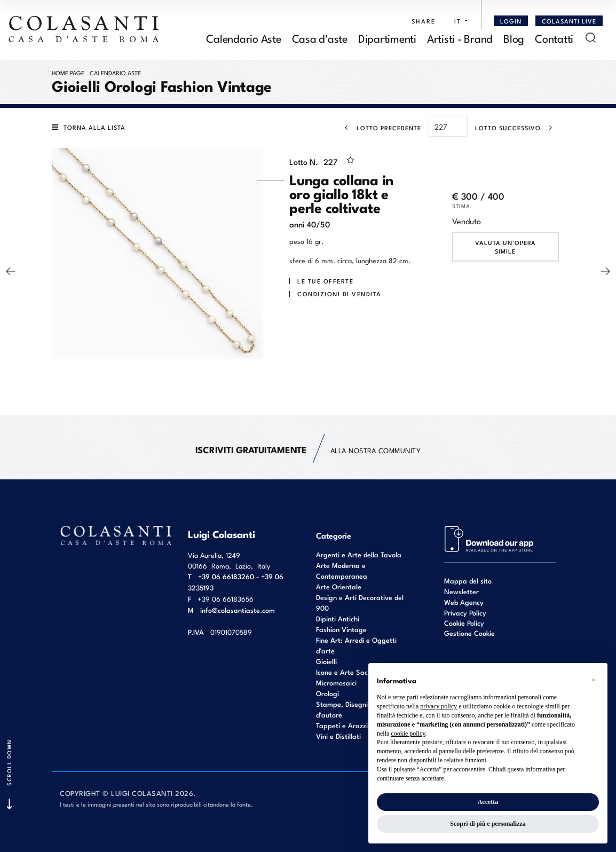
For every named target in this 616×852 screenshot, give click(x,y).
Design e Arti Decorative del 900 (360, 602)
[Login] (511, 21)
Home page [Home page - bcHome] (68, 73)
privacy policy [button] (439, 706)
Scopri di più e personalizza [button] (488, 824)
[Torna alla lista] (91, 127)
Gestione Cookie (469, 633)
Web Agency (464, 602)
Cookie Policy (464, 623)
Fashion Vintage (341, 629)
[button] (458, 21)
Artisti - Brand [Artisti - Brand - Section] (460, 38)
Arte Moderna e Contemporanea (342, 570)
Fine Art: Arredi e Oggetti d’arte (356, 645)
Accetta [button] (488, 802)
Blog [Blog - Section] (514, 38)
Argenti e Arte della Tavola (359, 554)
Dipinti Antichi (338, 618)
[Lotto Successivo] (517, 128)
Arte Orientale (339, 586)
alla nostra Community (308, 450)
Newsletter (461, 591)
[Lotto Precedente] (380, 128)
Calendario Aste (115, 73)
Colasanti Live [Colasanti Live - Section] (569, 21)
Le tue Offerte (325, 281)
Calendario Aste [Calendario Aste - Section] (243, 38)
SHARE (424, 21)
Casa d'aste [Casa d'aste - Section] (320, 38)
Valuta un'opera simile (506, 247)
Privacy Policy (465, 613)
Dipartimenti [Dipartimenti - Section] (387, 38)
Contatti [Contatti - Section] (554, 38)
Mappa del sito (468, 581)
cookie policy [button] (408, 733)
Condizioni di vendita (339, 294)
